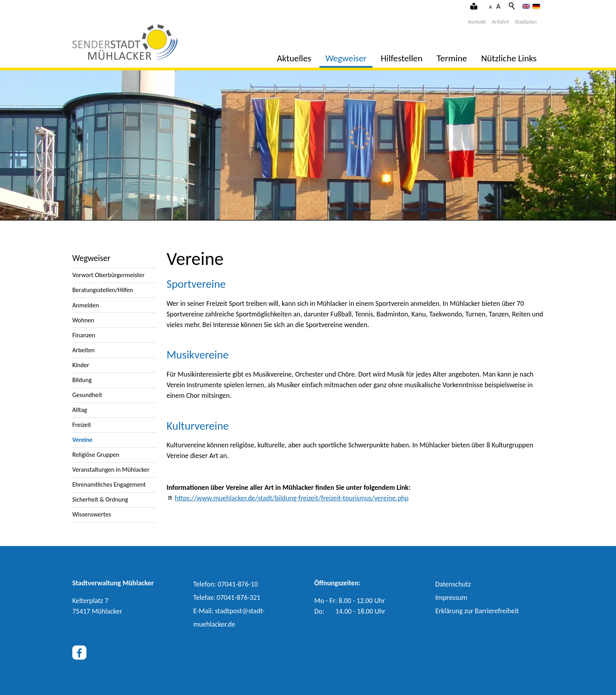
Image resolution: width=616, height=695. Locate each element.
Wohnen (83, 320)
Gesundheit (87, 395)
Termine (452, 58)
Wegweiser (346, 58)
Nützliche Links (509, 58)
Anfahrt (500, 22)
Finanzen (84, 335)
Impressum (451, 598)
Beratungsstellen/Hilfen (103, 290)
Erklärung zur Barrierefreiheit (477, 611)
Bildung (82, 380)
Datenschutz (453, 584)
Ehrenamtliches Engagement (109, 484)
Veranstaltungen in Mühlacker (111, 470)
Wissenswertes (92, 514)
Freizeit (82, 425)
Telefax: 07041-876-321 (227, 598)
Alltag (80, 410)
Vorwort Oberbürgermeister (108, 275)
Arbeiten (83, 350)
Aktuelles (294, 58)
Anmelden (86, 305)
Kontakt (477, 22)
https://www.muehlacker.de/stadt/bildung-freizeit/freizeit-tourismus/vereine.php (292, 498)
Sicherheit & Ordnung (100, 499)
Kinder (81, 365)
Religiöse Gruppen (96, 455)
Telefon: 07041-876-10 (225, 584)
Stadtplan (526, 22)
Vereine (82, 440)
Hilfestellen (401, 58)
